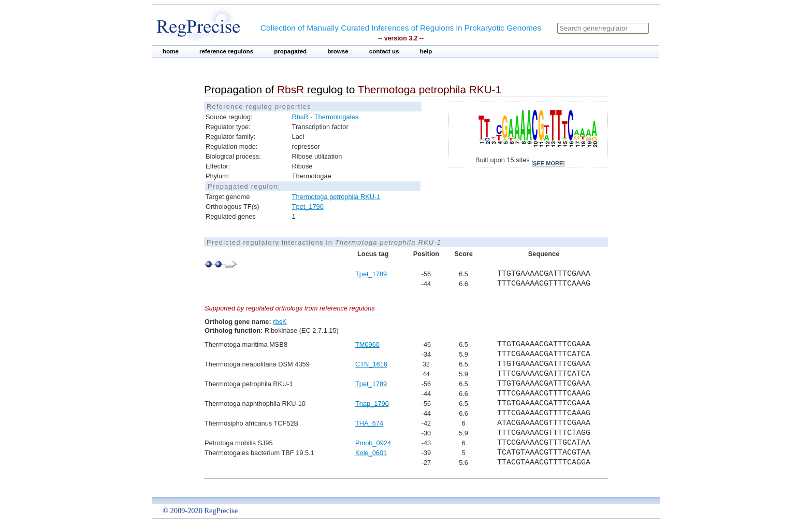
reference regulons (226, 51)
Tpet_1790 (308, 207)
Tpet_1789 (371, 274)
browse (338, 51)
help (426, 51)
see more (548, 163)
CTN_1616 (371, 364)
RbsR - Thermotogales (325, 117)
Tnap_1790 (372, 404)
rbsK (280, 322)
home (171, 51)
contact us (384, 51)
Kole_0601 (371, 453)
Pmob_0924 (373, 443)
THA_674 (369, 423)
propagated (290, 51)
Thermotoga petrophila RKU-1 (336, 197)
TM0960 (367, 344)
